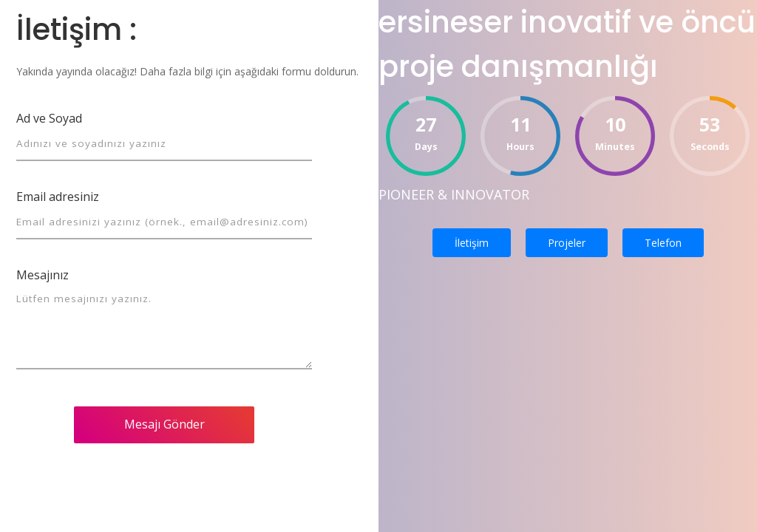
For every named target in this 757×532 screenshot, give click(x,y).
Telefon (663, 243)
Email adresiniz (58, 197)
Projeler (567, 243)
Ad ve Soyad (49, 118)
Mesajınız (43, 275)
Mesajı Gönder (164, 424)
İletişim (472, 243)
